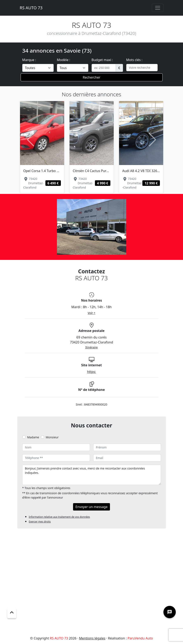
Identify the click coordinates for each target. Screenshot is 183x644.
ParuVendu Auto (140, 638)
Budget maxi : (102, 60)
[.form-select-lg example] (38, 68)
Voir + (92, 313)
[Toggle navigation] (158, 8)
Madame (33, 437)
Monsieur (52, 437)
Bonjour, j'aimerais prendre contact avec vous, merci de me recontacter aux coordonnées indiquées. (92, 475)
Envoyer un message (91, 507)
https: (91, 372)
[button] (31, 140)
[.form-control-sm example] (104, 68)
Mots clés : (134, 60)
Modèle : (64, 60)
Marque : (29, 60)
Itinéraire (91, 347)
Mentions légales (92, 638)
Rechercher (91, 77)
